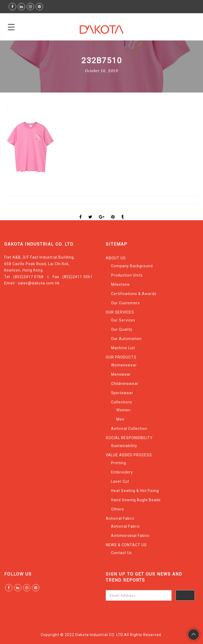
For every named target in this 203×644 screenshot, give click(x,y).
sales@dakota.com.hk (39, 283)
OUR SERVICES (120, 312)
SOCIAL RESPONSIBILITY (129, 438)
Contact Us (121, 553)
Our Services (123, 320)
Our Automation (126, 339)
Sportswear (122, 393)
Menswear (121, 374)
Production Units (127, 275)
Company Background (132, 266)
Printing (119, 463)
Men (120, 419)
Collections (122, 402)
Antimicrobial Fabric (130, 536)
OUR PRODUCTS (121, 357)
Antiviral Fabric (120, 518)
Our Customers (125, 303)
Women (123, 410)
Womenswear (124, 365)
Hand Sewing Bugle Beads (136, 500)
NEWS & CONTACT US (126, 545)
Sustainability (124, 446)
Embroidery (122, 472)
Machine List (123, 348)
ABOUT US (116, 258)
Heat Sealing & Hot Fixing (135, 491)
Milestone (120, 284)
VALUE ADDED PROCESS (129, 455)
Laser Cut (120, 481)
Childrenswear (125, 384)
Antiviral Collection (129, 429)
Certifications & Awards (134, 294)
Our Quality (122, 329)
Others (117, 509)
